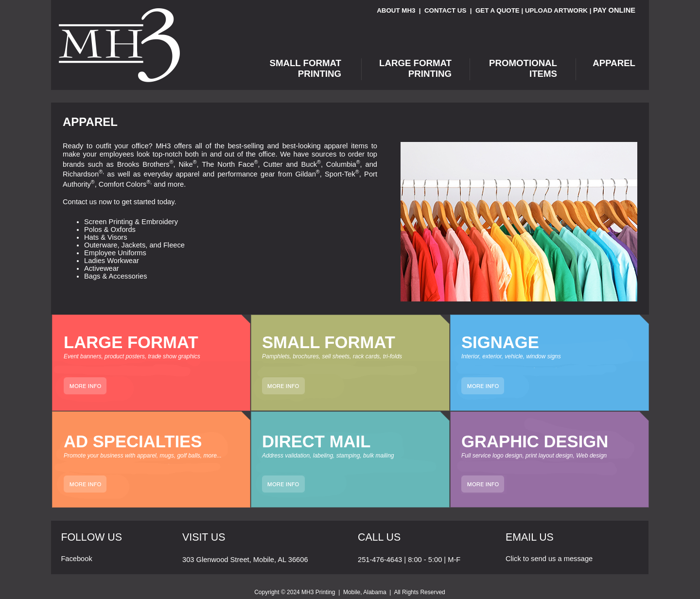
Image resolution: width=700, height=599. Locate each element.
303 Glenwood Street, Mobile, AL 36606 (245, 560)
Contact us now (87, 202)
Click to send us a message (549, 559)
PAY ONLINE (614, 10)
